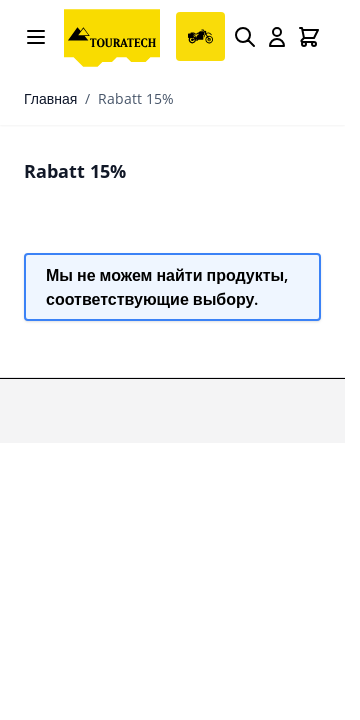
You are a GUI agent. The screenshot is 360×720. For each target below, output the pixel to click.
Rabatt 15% (136, 98)
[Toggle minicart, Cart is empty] (309, 37)
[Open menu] (36, 37)
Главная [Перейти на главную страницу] (50, 98)
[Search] (245, 37)
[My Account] (277, 37)
